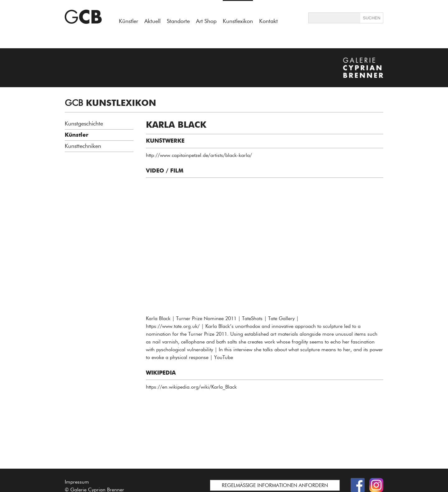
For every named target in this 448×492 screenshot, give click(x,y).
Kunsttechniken (83, 146)
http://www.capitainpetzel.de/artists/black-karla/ (199, 155)
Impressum (77, 482)
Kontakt (268, 21)
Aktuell (152, 21)
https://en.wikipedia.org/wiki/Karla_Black (191, 387)
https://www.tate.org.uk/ (173, 326)
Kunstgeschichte (84, 124)
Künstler (128, 21)
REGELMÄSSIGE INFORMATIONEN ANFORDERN (275, 485)
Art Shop (206, 21)
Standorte (178, 21)
